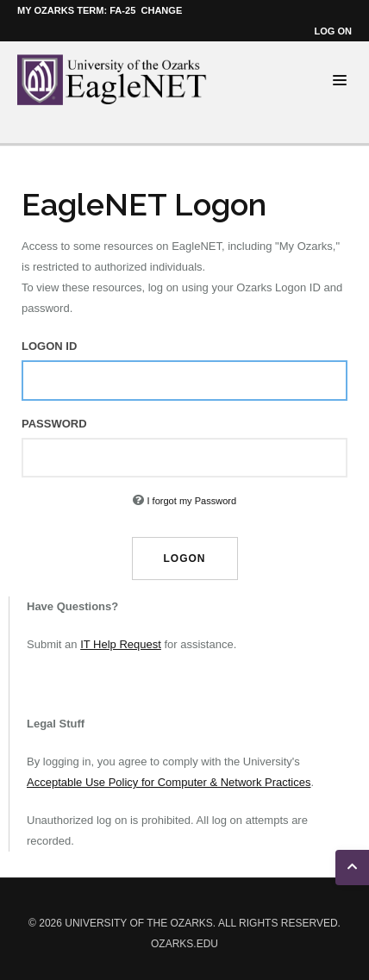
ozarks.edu (184, 944)
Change (161, 10)
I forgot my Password (191, 501)
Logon (185, 559)
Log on (333, 31)
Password (54, 424)
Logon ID (49, 346)
